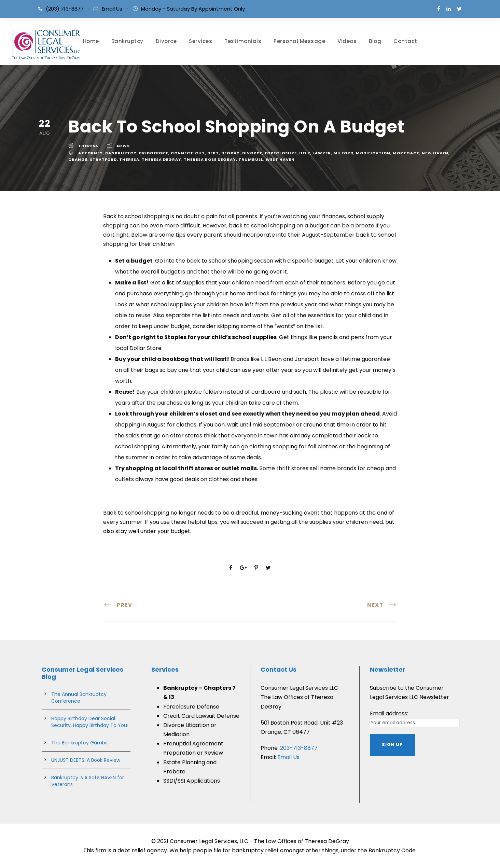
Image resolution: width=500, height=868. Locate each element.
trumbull (251, 159)
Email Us (112, 9)
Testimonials (243, 41)
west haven (280, 159)
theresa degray (162, 159)
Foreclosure (281, 153)
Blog (375, 41)
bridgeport (154, 153)
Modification (373, 153)
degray (231, 153)
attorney (91, 153)
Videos (347, 41)
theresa (88, 146)
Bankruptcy (127, 41)
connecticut (188, 153)
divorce (252, 153)
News (123, 146)
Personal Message (299, 41)
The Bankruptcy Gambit (80, 743)
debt (213, 153)
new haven (435, 153)
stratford (103, 159)
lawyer (322, 153)
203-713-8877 (299, 748)
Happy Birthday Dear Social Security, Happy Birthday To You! (90, 722)
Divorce (166, 41)
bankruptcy (121, 153)
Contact (405, 41)
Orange (78, 159)
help (305, 153)
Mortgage (406, 153)
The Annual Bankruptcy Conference (79, 698)
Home (91, 41)
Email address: (389, 713)
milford (343, 153)
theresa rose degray (210, 159)
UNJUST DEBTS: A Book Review (86, 760)
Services (200, 41)
